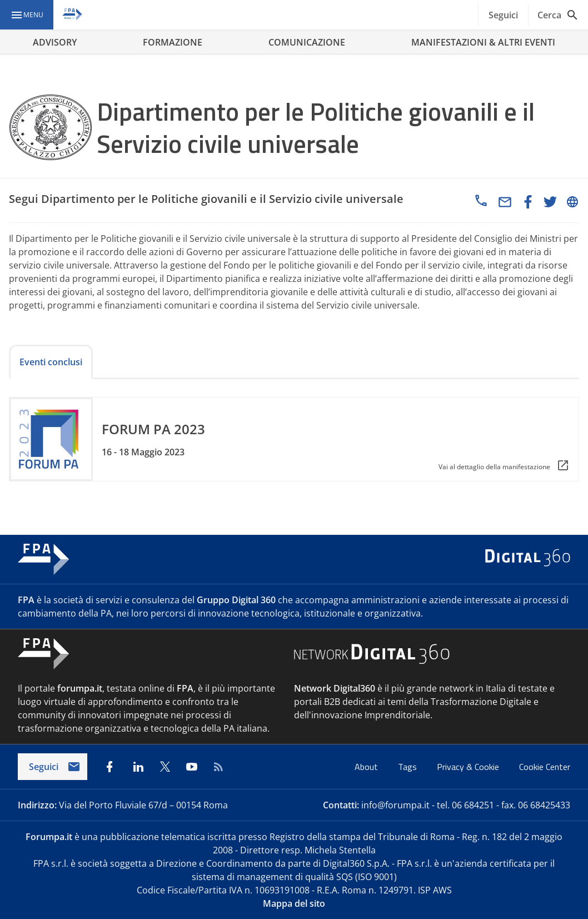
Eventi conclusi (51, 362)
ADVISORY (55, 42)
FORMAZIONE (173, 42)
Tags (408, 767)
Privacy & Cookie (469, 767)
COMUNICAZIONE (307, 42)
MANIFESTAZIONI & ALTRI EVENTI (483, 42)
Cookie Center (545, 767)
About (367, 767)
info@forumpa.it (395, 805)
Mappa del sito (294, 903)
